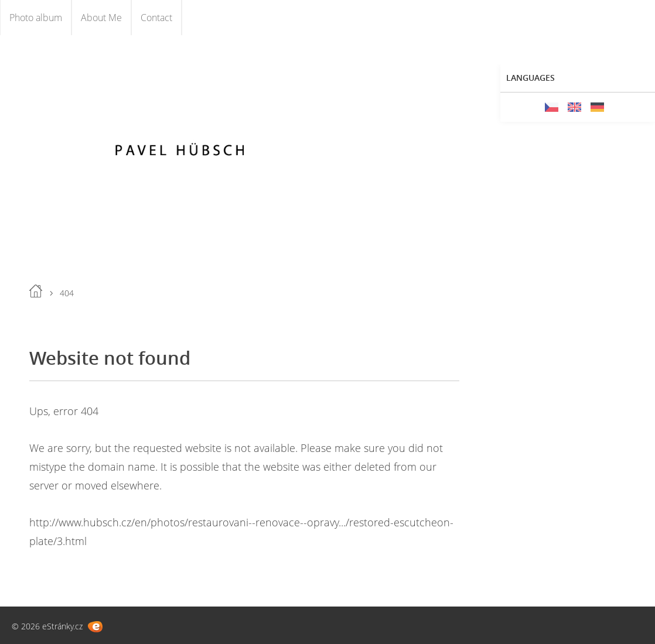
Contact (156, 18)
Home (36, 291)
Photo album (36, 18)
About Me (101, 18)
